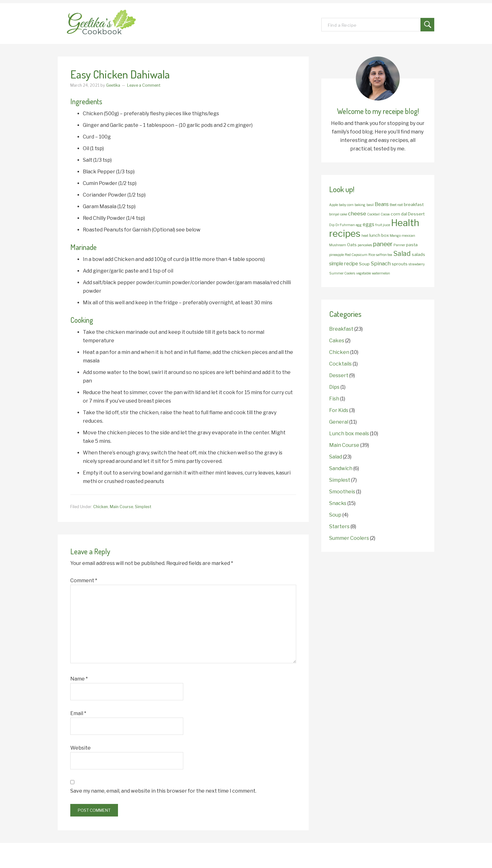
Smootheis (342, 492)
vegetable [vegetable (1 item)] (364, 273)
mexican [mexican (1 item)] (408, 236)
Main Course (121, 507)
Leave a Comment (144, 85)
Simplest (143, 507)
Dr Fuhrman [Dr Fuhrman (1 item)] (345, 225)
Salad (336, 457)
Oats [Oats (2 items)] (352, 245)
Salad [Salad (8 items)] (402, 254)
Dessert (339, 375)
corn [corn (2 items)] (395, 214)
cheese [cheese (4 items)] (357, 213)
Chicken (101, 507)
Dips (334, 387)
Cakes (337, 341)
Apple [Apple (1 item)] (334, 205)
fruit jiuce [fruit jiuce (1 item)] (383, 225)
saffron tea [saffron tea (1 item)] (384, 255)
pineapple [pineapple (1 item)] (337, 255)
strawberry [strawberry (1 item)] (417, 264)
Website (80, 748)
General (339, 422)
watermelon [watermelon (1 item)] (381, 273)
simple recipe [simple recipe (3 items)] (344, 264)
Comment (84, 580)
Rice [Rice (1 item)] (372, 255)
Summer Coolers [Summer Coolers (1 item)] (342, 273)
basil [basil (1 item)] (370, 205)
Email (78, 713)
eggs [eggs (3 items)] (369, 224)
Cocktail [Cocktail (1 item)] (373, 214)
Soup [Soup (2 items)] (364, 264)
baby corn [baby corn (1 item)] (346, 205)
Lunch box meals (349, 434)
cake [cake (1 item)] (344, 214)
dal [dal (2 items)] (404, 214)
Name (79, 679)
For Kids (339, 410)
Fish (334, 399)
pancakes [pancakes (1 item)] (365, 245)
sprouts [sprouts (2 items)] (400, 264)
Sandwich (341, 468)
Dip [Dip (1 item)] (332, 225)
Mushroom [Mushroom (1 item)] (338, 245)
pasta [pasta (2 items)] (412, 245)
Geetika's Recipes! (114, 24)
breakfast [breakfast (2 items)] (414, 204)
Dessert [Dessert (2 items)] (416, 214)
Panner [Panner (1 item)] (399, 245)
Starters (339, 526)
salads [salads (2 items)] (418, 254)
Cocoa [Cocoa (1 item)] (385, 214)
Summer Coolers (349, 538)
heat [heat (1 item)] (365, 236)
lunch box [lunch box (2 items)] (379, 235)
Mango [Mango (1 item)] (395, 236)
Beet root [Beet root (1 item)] (396, 205)
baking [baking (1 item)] (360, 205)
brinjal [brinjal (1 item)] (334, 214)
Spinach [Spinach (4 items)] (381, 263)
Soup (335, 515)
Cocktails (340, 364)
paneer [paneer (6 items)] (383, 244)
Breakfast (341, 329)
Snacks (338, 503)
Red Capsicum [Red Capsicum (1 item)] (356, 255)
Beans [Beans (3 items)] (382, 204)
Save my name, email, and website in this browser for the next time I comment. (163, 791)
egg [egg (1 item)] (359, 225)
